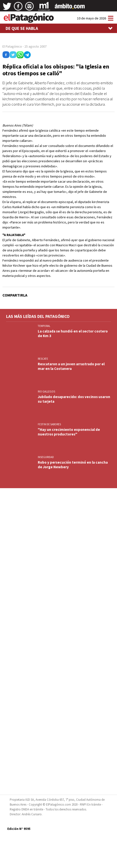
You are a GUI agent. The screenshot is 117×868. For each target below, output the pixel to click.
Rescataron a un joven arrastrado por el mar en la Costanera (71, 366)
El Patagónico (12, 46)
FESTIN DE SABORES (49, 424)
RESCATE (43, 359)
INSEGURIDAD (46, 457)
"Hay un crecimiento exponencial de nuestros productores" (69, 432)
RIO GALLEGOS (46, 391)
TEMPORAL (44, 326)
